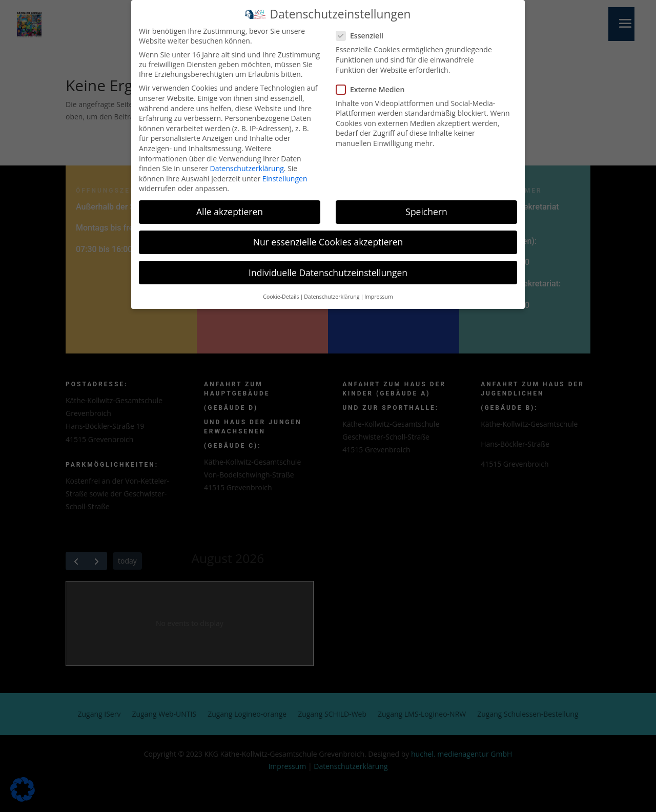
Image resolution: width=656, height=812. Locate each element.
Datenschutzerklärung (247, 165)
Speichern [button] (426, 209)
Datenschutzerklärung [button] (332, 294)
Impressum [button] (378, 294)
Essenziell (364, 33)
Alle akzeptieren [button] (230, 209)
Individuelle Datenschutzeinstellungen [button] (328, 269)
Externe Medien (374, 86)
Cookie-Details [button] (281, 294)
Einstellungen (285, 175)
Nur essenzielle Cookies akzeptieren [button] (328, 239)
